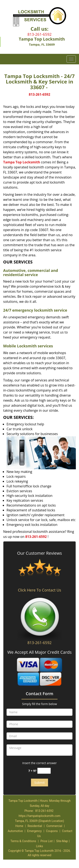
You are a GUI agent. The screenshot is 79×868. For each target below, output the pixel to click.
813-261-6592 (39, 34)
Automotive (15, 831)
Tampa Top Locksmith (22, 162)
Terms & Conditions (23, 841)
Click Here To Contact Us (39, 590)
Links (39, 846)
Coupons (52, 831)
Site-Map (62, 841)
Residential (35, 826)
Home (19, 826)
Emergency (34, 831)
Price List (47, 841)
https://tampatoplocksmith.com (40, 816)
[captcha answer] (44, 771)
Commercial (54, 826)
